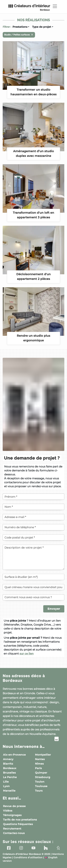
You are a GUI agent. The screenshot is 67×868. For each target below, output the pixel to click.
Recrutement (12, 829)
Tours (39, 791)
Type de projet (42, 27)
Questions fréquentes (18, 824)
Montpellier (43, 755)
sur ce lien (27, 654)
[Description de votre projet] (33, 557)
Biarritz (8, 764)
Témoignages (12, 815)
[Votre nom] (33, 507)
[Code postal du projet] (33, 537)
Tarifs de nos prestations (20, 820)
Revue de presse (14, 806)
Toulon (40, 782)
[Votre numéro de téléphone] (33, 527)
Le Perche (10, 777)
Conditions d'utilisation (28, 858)
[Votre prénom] (33, 497)
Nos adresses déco (24, 678)
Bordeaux (10, 768)
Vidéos (8, 811)
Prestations (20, 27)
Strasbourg (43, 777)
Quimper (41, 773)
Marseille (9, 791)
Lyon (6, 786)
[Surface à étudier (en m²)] (33, 577)
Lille (6, 782)
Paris (38, 768)
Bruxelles (9, 773)
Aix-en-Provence (14, 755)
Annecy (8, 759)
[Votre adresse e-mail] (33, 517)
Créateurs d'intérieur (29, 7)
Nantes (40, 759)
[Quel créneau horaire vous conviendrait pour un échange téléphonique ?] (33, 587)
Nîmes (39, 764)
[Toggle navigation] (55, 6)
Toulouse (41, 786)
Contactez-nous (14, 833)
